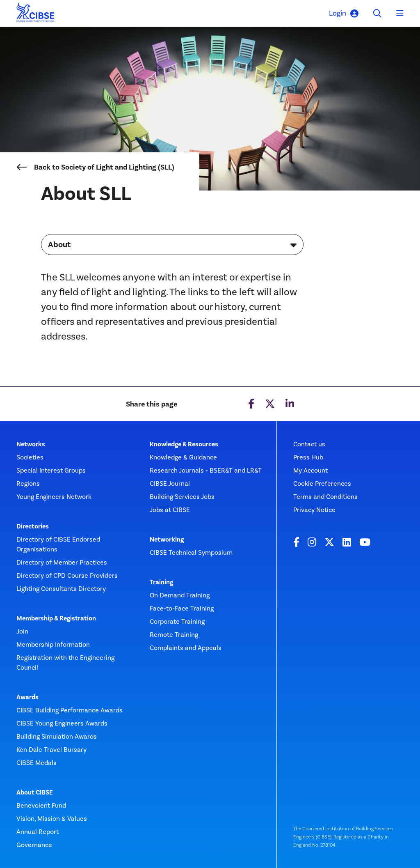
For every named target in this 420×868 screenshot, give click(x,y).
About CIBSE (35, 792)
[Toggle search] (377, 14)
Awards (27, 697)
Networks (31, 444)
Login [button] (344, 13)
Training (161, 582)
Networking (167, 540)
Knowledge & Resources (184, 444)
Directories (33, 526)
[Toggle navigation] (400, 14)
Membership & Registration (56, 618)
